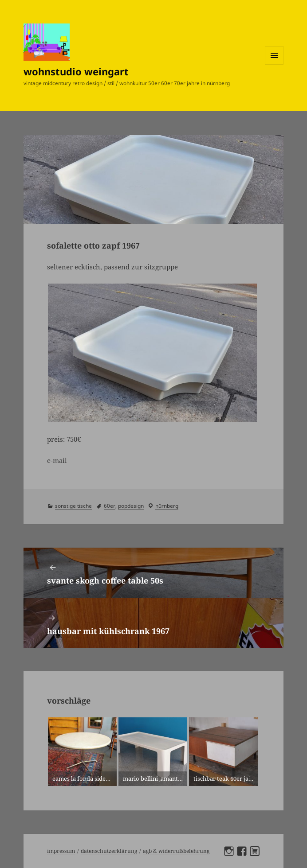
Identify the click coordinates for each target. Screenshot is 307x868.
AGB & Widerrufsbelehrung (176, 851)
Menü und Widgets (274, 64)
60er (110, 506)
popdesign (131, 506)
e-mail (57, 460)
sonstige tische (73, 506)
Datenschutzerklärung (109, 851)
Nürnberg (167, 506)
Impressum (61, 851)
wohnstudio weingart (76, 71)
